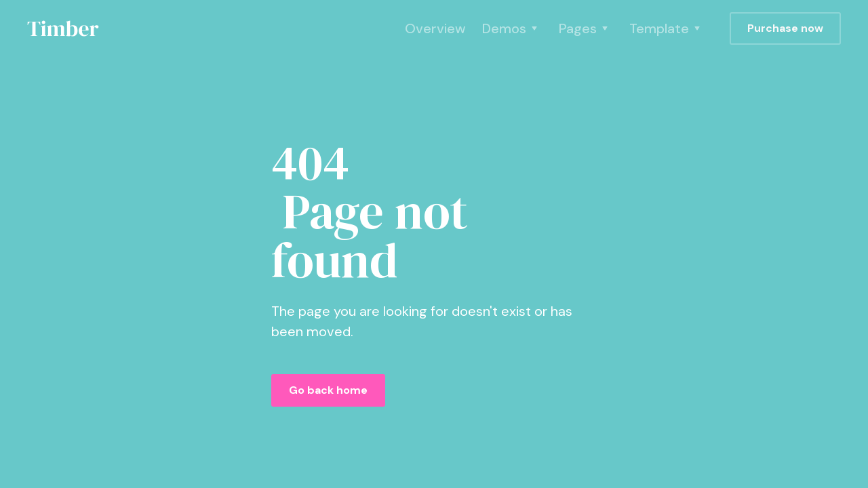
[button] (512, 28)
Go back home (328, 390)
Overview (435, 28)
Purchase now (785, 28)
